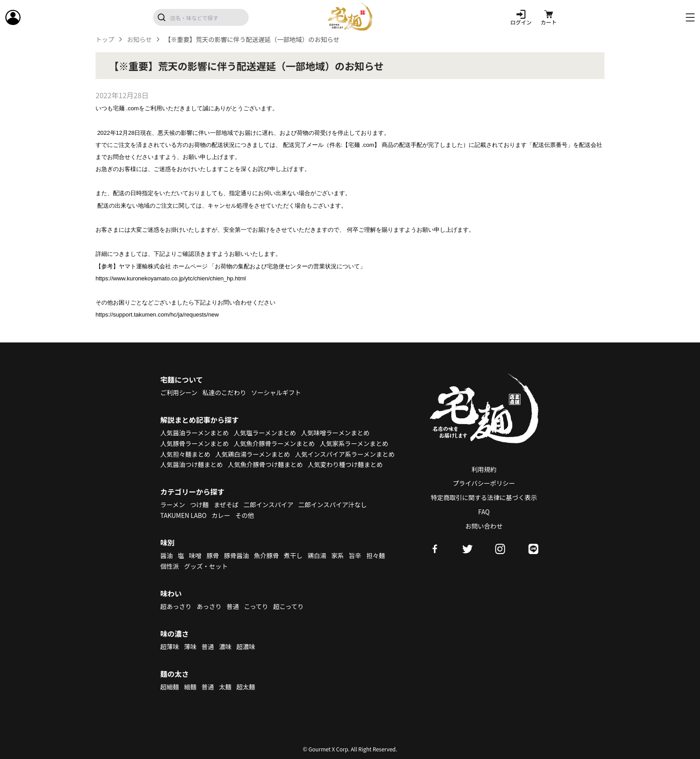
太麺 (225, 687)
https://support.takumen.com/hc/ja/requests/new (157, 315)
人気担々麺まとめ (185, 454)
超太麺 (246, 687)
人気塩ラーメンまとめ (265, 433)
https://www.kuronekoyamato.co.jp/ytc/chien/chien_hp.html (171, 278)
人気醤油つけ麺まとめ (192, 464)
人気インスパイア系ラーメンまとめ (345, 454)
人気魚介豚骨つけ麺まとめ (265, 464)
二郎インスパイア (268, 505)
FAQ (484, 512)
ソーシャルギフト (276, 392)
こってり (256, 606)
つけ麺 (200, 505)
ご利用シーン (179, 392)
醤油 (167, 555)
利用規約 (484, 469)
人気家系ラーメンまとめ (354, 443)
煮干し (293, 555)
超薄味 (170, 646)
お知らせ (139, 40)
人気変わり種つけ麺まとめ (345, 464)
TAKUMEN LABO (183, 515)
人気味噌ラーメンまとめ (335, 433)
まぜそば (226, 505)
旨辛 (355, 555)
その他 (245, 515)
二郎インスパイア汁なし (333, 505)
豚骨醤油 (237, 555)
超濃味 (246, 646)
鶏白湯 (317, 555)
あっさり (209, 606)
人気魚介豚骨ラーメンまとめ (274, 443)
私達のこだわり (224, 392)
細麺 (190, 687)
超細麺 (170, 687)
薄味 (190, 646)
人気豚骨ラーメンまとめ (194, 443)
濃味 (225, 646)
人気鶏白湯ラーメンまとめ (252, 454)
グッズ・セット (206, 566)
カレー (221, 515)
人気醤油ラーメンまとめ (194, 433)
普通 (233, 606)
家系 (337, 555)
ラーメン (173, 505)
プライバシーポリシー (484, 483)
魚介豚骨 (267, 555)
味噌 (195, 555)
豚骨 (212, 555)
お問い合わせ (484, 526)
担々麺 (375, 555)
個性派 (170, 566)
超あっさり (176, 606)
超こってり (288, 606)
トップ (105, 40)
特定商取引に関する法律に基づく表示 (484, 497)
